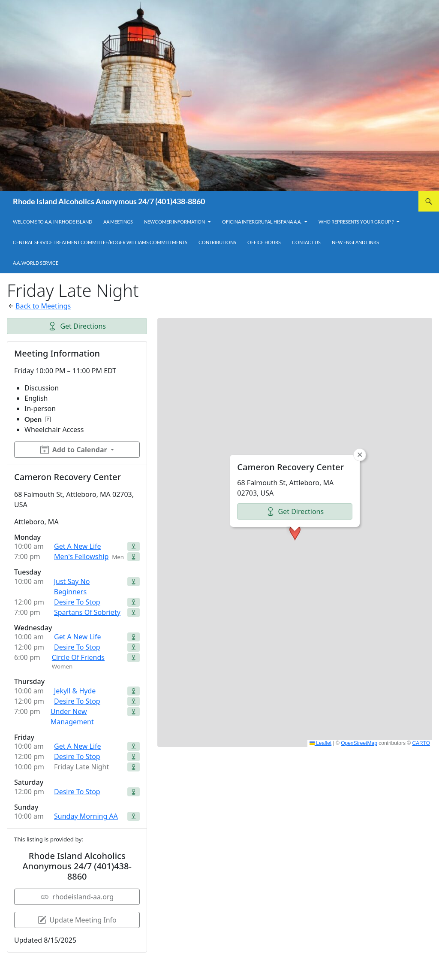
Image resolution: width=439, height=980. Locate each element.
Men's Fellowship (81, 557)
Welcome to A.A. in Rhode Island (53, 222)
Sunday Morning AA (86, 816)
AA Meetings (118, 222)
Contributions (217, 242)
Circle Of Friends (78, 657)
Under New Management (72, 717)
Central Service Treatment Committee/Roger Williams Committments (100, 242)
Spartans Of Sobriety (87, 612)
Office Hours (264, 242)
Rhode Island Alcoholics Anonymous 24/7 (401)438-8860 (109, 201)
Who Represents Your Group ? (356, 222)
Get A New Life (78, 546)
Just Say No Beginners (72, 587)
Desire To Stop (77, 602)
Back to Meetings (43, 306)
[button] (295, 532)
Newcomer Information (174, 222)
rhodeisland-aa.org (77, 897)
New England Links (355, 242)
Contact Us (306, 242)
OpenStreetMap (359, 743)
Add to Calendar (74, 450)
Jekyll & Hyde (75, 691)
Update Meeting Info (77, 920)
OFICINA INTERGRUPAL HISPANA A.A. (262, 222)
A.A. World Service (36, 263)
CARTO (421, 743)
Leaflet (320, 743)
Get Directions (77, 326)
